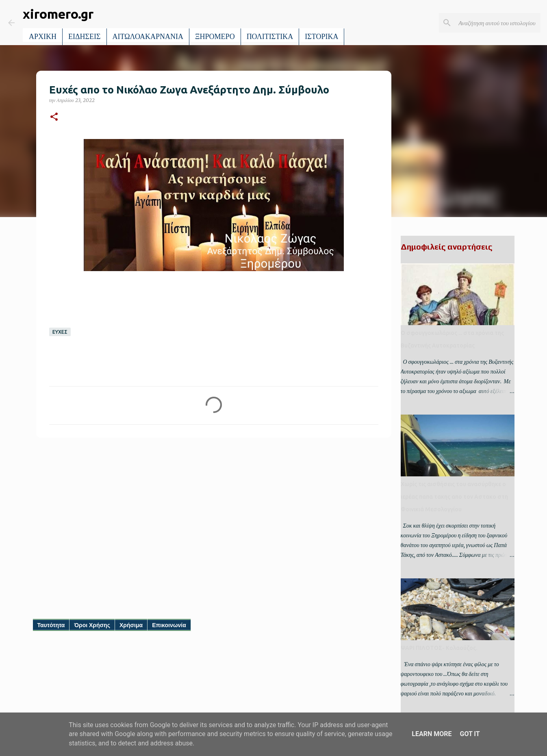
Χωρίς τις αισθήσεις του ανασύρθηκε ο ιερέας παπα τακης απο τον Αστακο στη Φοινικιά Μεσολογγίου (454, 497)
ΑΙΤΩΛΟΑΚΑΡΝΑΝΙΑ (148, 37)
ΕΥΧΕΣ (60, 332)
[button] (54, 117)
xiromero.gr (58, 14)
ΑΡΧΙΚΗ (43, 37)
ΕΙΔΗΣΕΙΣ (85, 37)
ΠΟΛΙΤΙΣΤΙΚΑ (270, 37)
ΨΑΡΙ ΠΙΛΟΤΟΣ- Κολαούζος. (439, 648)
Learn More (432, 734)
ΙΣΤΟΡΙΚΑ (321, 37)
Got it (470, 734)
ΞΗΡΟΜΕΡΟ (215, 37)
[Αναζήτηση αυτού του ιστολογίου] (498, 23)
